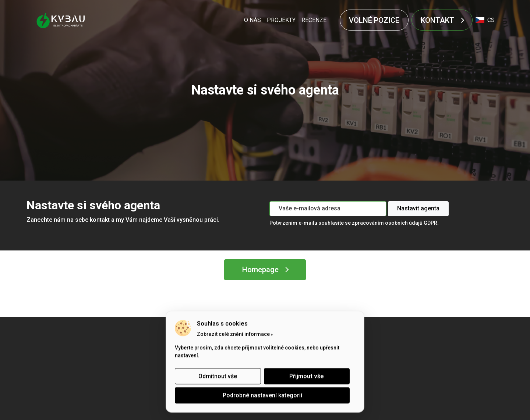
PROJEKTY (281, 20)
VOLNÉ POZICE (374, 20)
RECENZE (314, 20)
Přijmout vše (307, 376)
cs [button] (485, 20)
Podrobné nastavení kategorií (262, 395)
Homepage (260, 270)
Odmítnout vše (218, 376)
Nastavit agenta (418, 208)
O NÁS (252, 20)
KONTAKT (437, 20)
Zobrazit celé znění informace (233, 334)
